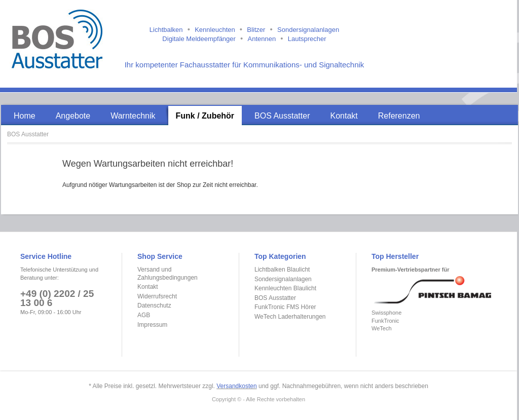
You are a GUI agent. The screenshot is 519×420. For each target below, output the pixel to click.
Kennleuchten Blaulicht (285, 288)
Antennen (262, 39)
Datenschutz (154, 306)
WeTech (382, 328)
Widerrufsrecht (157, 296)
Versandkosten (236, 386)
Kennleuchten (215, 30)
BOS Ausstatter (28, 134)
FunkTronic (385, 321)
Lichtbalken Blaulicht (282, 270)
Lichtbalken (166, 30)
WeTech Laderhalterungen (290, 317)
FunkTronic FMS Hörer (285, 307)
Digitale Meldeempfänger (199, 39)
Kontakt (148, 287)
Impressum (152, 325)
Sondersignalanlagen (308, 30)
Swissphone (386, 313)
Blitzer (256, 30)
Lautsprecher (307, 39)
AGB (144, 315)
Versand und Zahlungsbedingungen (168, 274)
